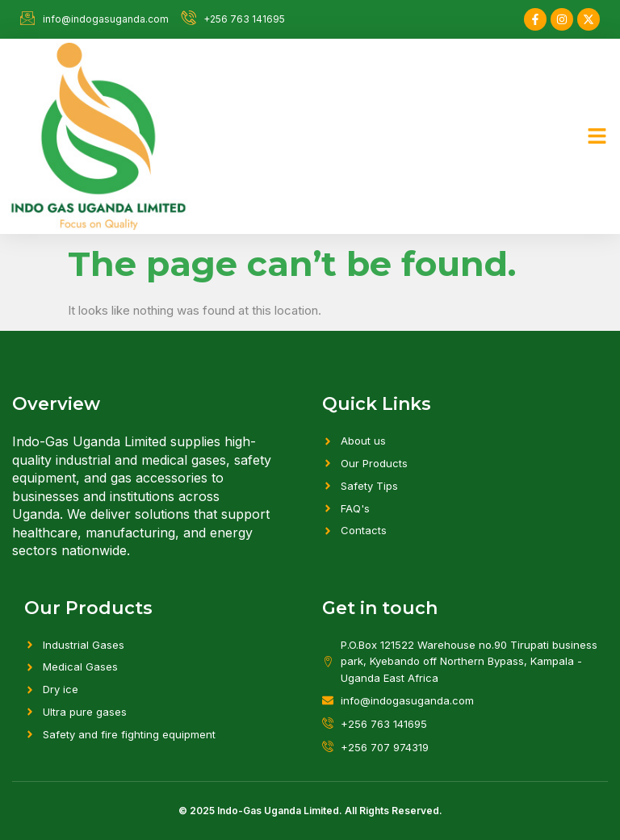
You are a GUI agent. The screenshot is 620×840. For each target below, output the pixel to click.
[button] (597, 136)
